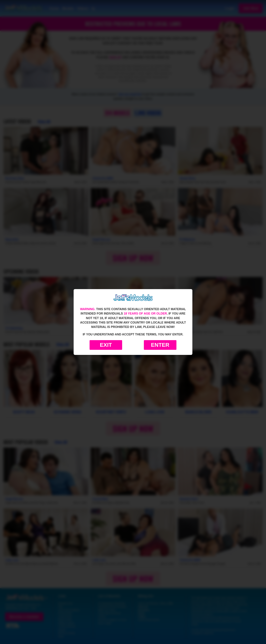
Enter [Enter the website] (160, 345)
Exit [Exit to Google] (106, 345)
